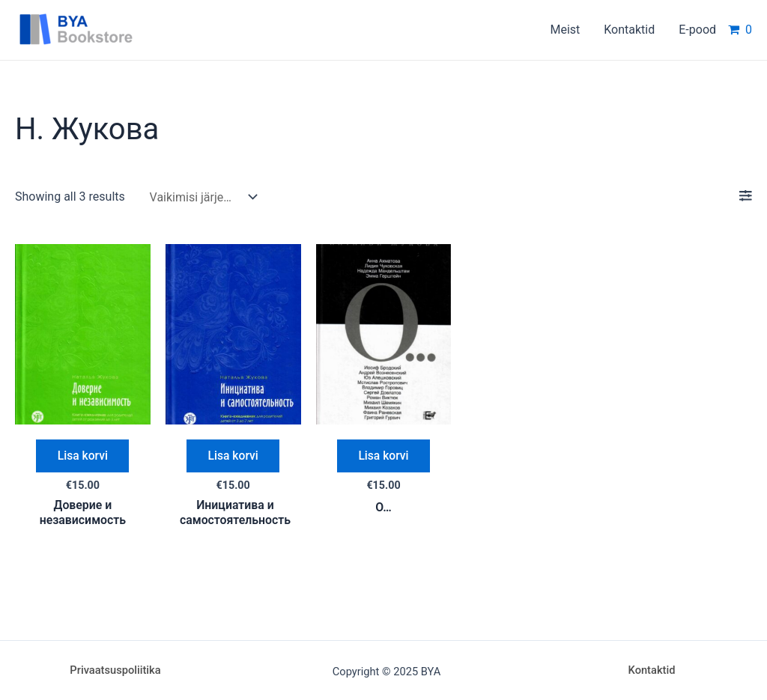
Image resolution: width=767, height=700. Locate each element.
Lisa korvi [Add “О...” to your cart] (384, 456)
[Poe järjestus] (200, 197)
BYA (169, 29)
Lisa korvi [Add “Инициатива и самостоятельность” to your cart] (233, 456)
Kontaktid (652, 670)
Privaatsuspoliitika (115, 670)
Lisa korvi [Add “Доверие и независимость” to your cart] (83, 456)
